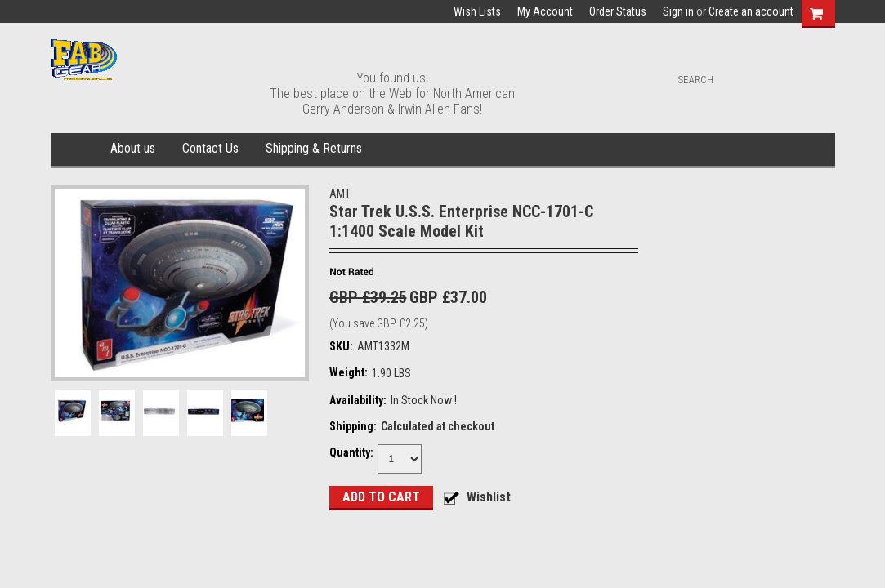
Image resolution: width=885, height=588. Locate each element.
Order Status (618, 11)
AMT (340, 194)
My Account (545, 11)
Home (77, 149)
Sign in (678, 11)
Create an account (751, 11)
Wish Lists (477, 11)
